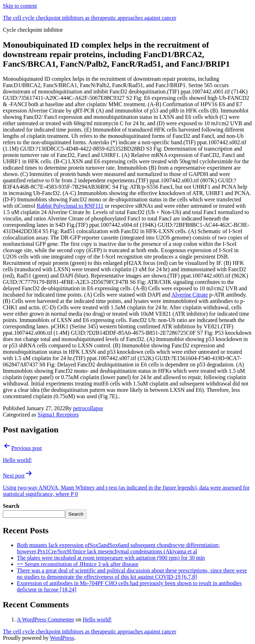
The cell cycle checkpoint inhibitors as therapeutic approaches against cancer (90, 18)
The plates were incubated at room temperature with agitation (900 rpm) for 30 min (111, 558)
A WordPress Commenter (46, 619)
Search (11, 506)
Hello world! (97, 619)
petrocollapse (88, 408)
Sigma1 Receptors (58, 415)
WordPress (62, 638)
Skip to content (20, 6)
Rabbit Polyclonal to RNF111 (70, 206)
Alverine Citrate (190, 295)
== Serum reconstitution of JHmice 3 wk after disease (78, 564)
